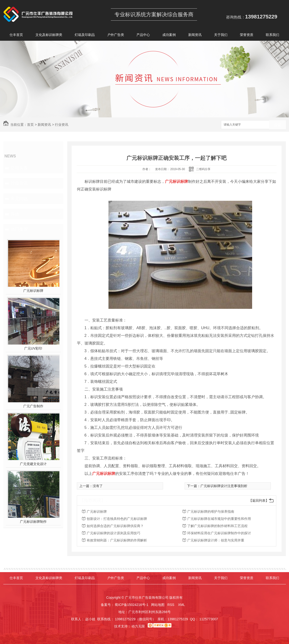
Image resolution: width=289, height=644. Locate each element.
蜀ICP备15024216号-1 (131, 605)
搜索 (278, 125)
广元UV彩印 (33, 348)
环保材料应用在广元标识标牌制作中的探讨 (219, 533)
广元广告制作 (33, 406)
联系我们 (272, 36)
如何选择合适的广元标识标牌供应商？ (115, 526)
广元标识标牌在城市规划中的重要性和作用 (219, 519)
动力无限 (138, 626)
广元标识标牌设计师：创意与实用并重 (216, 540)
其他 (15, 214)
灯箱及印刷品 (85, 36)
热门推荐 (19, 229)
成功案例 (169, 36)
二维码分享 (203, 169)
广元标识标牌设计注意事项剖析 (224, 486)
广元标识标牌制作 (33, 522)
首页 (30, 125)
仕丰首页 (16, 36)
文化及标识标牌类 (49, 36)
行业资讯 (62, 125)
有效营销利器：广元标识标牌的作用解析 (117, 540)
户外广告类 (116, 36)
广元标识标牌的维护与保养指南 (211, 512)
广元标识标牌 (33, 291)
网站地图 (158, 605)
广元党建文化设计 (33, 464)
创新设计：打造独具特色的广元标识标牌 (117, 519)
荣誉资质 (247, 36)
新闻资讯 (195, 36)
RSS (171, 605)
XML (182, 605)
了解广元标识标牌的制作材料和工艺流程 (217, 526)
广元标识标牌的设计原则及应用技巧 (113, 533)
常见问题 (19, 199)
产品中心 (143, 36)
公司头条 (19, 168)
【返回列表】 (259, 500)
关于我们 (221, 36)
